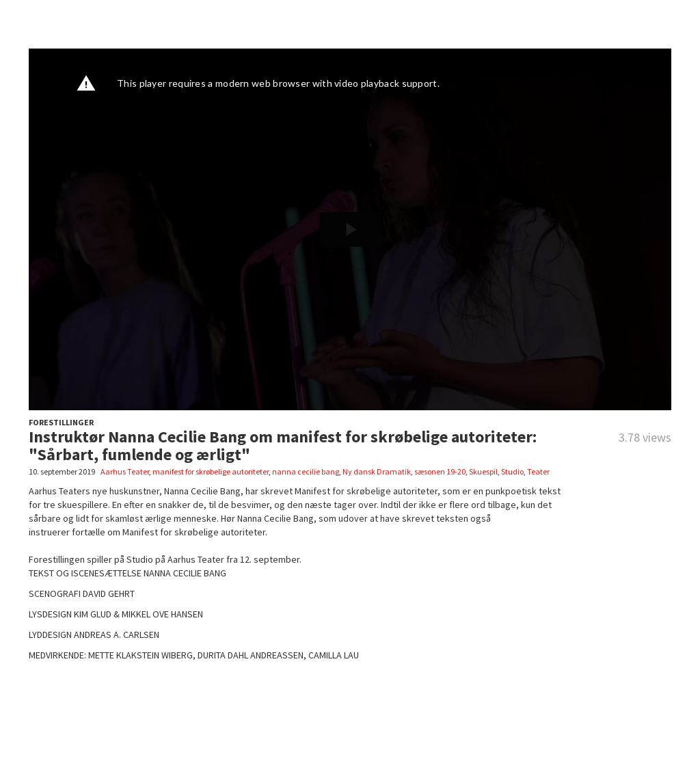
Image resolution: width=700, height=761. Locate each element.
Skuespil (483, 471)
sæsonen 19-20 (440, 471)
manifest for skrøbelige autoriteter (211, 471)
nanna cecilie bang (306, 471)
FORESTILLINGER (61, 422)
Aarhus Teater (125, 471)
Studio (512, 471)
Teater (538, 471)
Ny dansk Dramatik (377, 471)
